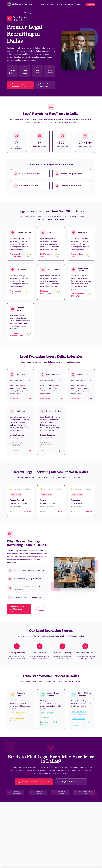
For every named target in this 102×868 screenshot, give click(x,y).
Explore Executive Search (21, 720)
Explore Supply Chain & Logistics (81, 724)
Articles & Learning (67, 4)
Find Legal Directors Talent (49, 292)
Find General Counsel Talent (18, 255)
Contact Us (90, 4)
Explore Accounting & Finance (51, 723)
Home (43, 4)
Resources (79, 4)
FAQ (57, 4)
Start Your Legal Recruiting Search (18, 85)
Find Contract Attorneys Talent (18, 334)
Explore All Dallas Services (71, 782)
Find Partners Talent (48, 255)
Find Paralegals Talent (18, 292)
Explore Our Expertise (44, 85)
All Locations (11, 13)
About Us (50, 4)
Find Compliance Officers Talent (79, 295)
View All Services (40, 609)
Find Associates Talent (79, 255)
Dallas (18, 13)
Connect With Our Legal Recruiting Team (19, 609)
